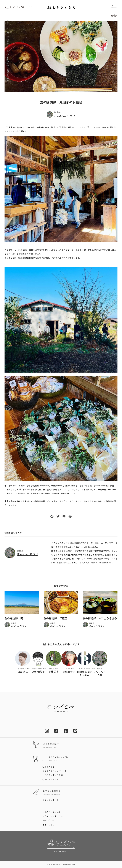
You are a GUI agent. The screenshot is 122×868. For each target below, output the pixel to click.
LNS (8, 32)
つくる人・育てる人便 (53, 775)
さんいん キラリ (28, 554)
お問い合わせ (49, 820)
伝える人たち (49, 767)
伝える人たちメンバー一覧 (55, 771)
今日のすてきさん (51, 779)
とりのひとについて (52, 812)
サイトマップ (49, 825)
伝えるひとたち (8, 45)
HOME (8, 23)
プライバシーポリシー (53, 816)
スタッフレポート (51, 800)
